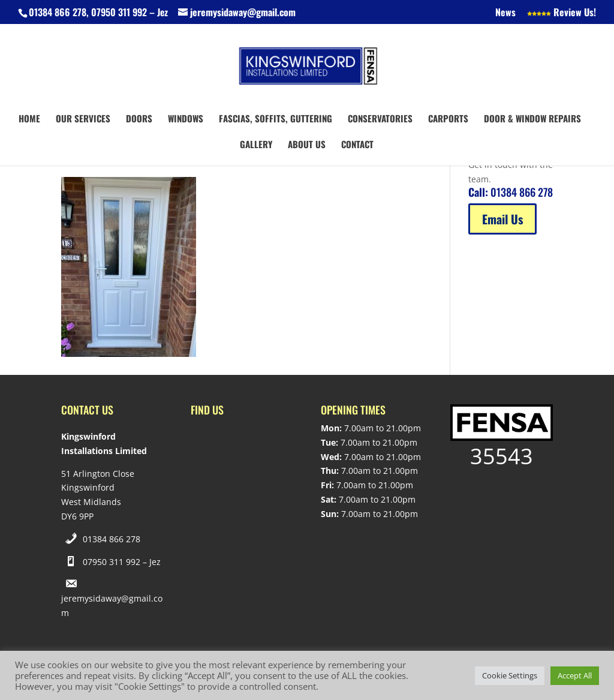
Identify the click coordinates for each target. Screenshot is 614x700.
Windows (186, 119)
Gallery (256, 145)
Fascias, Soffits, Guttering (276, 119)
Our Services (83, 119)
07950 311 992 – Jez (122, 562)
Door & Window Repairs (532, 119)
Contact (357, 145)
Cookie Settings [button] (510, 675)
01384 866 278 (112, 539)
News (505, 13)
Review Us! (562, 13)
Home (29, 119)
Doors (139, 119)
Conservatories (380, 119)
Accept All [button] (575, 675)
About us (307, 145)
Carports (448, 119)
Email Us (502, 219)
